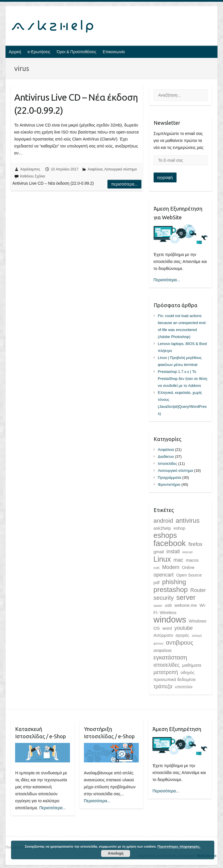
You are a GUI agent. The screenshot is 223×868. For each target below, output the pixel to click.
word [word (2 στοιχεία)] (167, 628)
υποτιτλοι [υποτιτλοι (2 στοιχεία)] (184, 687)
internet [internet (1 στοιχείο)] (188, 552)
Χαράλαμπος (30, 169)
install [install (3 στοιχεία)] (173, 552)
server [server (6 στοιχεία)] (186, 597)
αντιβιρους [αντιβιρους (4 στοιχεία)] (179, 643)
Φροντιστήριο (169, 484)
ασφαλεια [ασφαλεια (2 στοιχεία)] (163, 650)
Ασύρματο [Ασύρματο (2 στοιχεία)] (163, 635)
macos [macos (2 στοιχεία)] (192, 560)
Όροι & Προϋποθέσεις (76, 52)
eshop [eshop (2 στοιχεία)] (179, 528)
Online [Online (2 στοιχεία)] (188, 567)
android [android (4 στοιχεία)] (163, 521)
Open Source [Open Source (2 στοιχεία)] (189, 575)
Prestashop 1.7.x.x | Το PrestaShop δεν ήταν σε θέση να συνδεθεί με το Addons (183, 379)
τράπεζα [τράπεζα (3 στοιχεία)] (163, 686)
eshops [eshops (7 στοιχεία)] (165, 535)
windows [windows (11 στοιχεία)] (170, 619)
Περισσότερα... (124, 184)
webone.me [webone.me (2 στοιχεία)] (186, 605)
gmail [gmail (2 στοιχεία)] (159, 552)
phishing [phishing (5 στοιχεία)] (174, 582)
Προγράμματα (170, 477)
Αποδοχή (116, 853)
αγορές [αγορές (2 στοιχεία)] (182, 635)
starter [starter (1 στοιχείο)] (158, 606)
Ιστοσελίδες (168, 464)
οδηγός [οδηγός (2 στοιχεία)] (188, 672)
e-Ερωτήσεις (39, 52)
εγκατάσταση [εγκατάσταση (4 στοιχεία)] (170, 657)
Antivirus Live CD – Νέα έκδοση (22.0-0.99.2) (76, 104)
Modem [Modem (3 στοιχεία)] (171, 567)
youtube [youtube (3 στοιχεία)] (183, 628)
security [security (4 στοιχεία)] (164, 598)
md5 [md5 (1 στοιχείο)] (157, 568)
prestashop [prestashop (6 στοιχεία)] (171, 589)
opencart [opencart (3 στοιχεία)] (164, 575)
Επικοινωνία (114, 52)
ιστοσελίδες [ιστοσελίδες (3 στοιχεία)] (167, 665)
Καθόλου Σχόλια (33, 176)
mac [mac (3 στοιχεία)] (178, 560)
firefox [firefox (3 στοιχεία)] (196, 544)
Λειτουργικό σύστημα (121, 169)
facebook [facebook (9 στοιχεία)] (170, 543)
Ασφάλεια (95, 169)
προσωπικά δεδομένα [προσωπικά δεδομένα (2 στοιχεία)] (175, 679)
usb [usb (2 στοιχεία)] (168, 605)
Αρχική (15, 52)
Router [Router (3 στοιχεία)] (198, 590)
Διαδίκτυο (166, 457)
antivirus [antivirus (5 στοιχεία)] (188, 521)
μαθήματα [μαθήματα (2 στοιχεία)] (192, 665)
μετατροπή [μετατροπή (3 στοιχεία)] (166, 672)
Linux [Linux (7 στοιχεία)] (162, 559)
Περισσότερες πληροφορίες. (179, 846)
